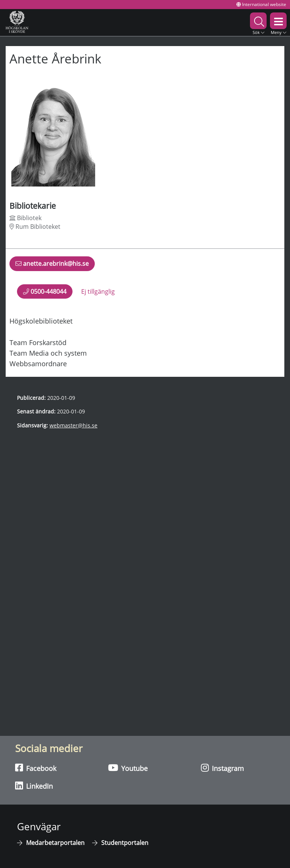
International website (261, 4)
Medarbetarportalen (55, 843)
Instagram (222, 768)
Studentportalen (125, 843)
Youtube (128, 768)
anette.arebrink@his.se (52, 265)
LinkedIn (34, 786)
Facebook (36, 768)
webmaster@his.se (73, 425)
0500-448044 (45, 291)
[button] (258, 22)
